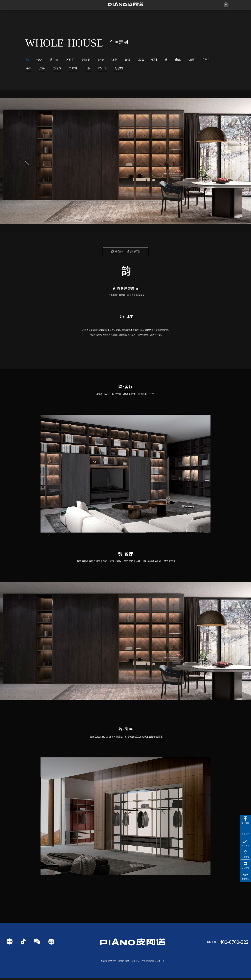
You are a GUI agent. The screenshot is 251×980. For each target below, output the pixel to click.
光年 (61, 69)
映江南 (56, 60)
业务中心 (171, 14)
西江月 (91, 60)
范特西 (77, 69)
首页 (20, 14)
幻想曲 (144, 69)
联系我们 (231, 14)
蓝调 (204, 60)
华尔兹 (95, 69)
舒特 (107, 60)
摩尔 (189, 60)
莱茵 (47, 69)
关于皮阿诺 (51, 14)
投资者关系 (200, 14)
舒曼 (121, 60)
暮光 (150, 60)
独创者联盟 (111, 14)
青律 (136, 60)
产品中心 (140, 14)
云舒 (40, 60)
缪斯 (164, 60)
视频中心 (80, 14)
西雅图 (74, 60)
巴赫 (111, 69)
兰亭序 (31, 69)
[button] (224, 163)
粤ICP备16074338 (108, 963)
